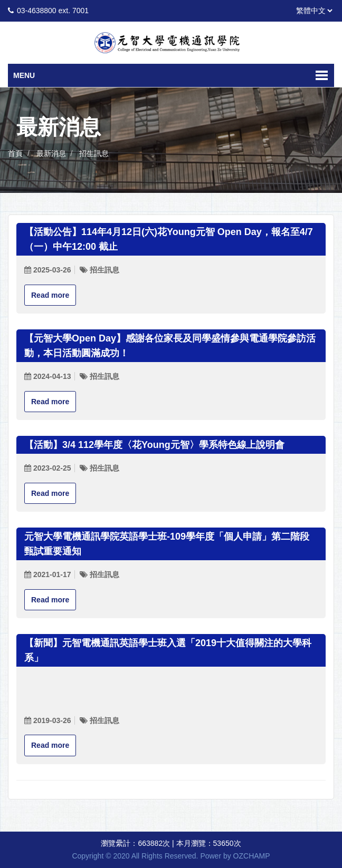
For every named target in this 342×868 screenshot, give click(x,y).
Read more (50, 295)
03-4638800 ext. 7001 (53, 11)
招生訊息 (94, 153)
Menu (24, 75)
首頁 (15, 153)
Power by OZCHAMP (235, 856)
